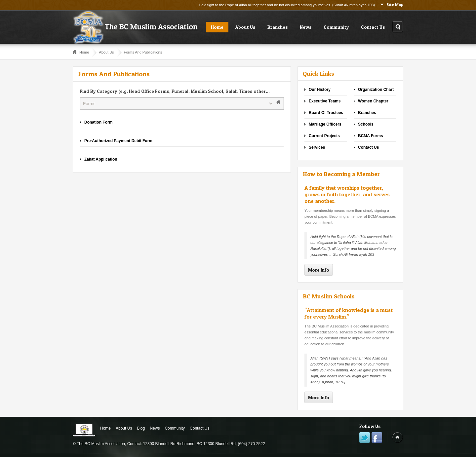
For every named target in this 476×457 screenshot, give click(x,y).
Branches (278, 27)
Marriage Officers (325, 124)
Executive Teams (325, 101)
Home (217, 27)
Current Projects (324, 136)
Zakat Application (101, 159)
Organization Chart (376, 90)
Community (336, 27)
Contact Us (373, 27)
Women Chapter (373, 101)
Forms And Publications (143, 52)
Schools (366, 124)
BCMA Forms (371, 136)
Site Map (395, 4)
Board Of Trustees (326, 113)
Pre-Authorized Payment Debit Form (118, 141)
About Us (245, 27)
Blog (141, 428)
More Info (319, 270)
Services (317, 147)
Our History (320, 90)
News (306, 27)
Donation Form (98, 122)
